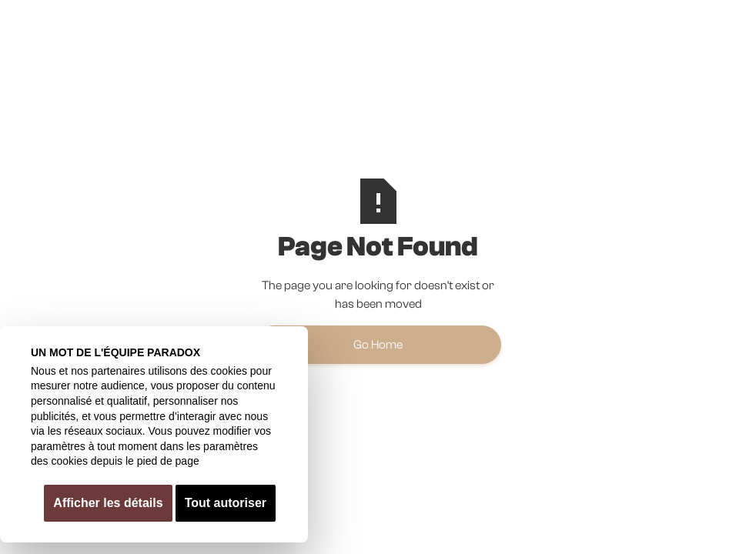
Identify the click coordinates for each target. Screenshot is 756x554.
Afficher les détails (108, 503)
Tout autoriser (226, 503)
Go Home (378, 345)
